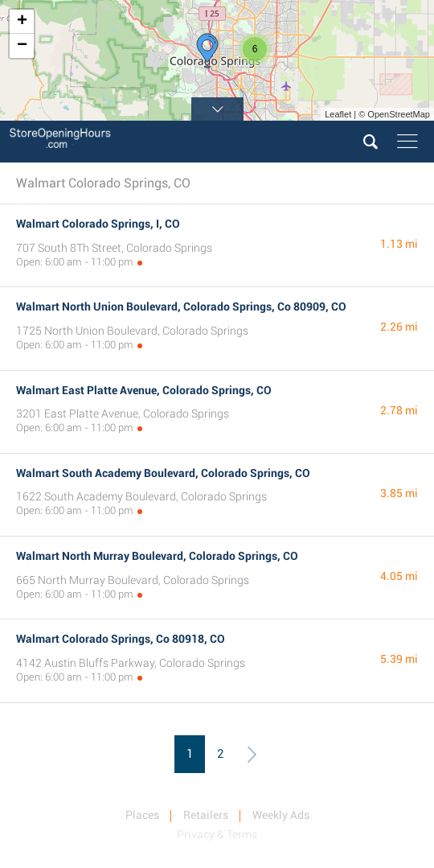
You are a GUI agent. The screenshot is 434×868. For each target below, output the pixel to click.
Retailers (206, 815)
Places (142, 815)
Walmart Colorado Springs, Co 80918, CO (121, 639)
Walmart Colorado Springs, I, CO (98, 224)
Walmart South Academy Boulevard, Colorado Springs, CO (163, 473)
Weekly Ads (281, 815)
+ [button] (22, 22)
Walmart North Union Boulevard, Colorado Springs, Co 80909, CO (181, 306)
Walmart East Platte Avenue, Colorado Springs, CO (144, 390)
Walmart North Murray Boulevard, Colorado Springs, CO (157, 556)
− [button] (22, 46)
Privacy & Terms (217, 834)
